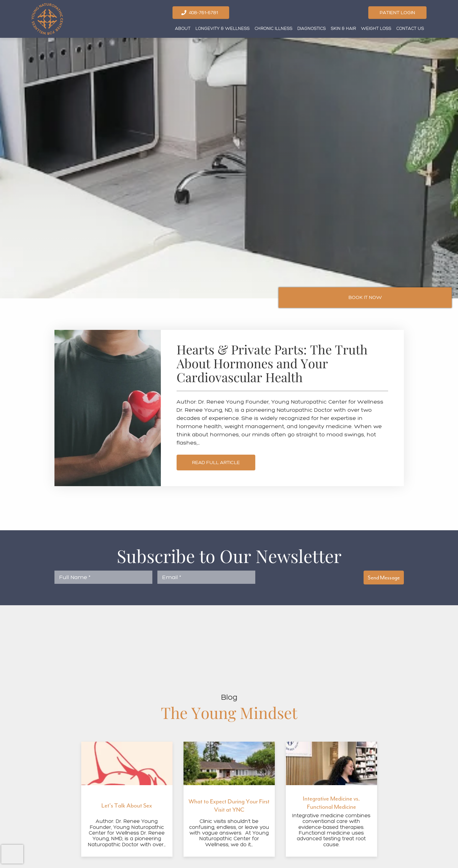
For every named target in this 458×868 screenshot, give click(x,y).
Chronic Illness (274, 29)
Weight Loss (376, 29)
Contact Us (410, 29)
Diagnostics (312, 29)
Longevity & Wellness (223, 29)
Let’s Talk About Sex (127, 806)
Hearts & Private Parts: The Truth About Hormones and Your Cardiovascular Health (272, 363)
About (183, 29)
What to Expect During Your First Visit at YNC (229, 806)
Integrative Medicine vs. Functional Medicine (331, 803)
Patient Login (397, 12)
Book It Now (365, 297)
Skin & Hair (343, 29)
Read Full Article (216, 462)
